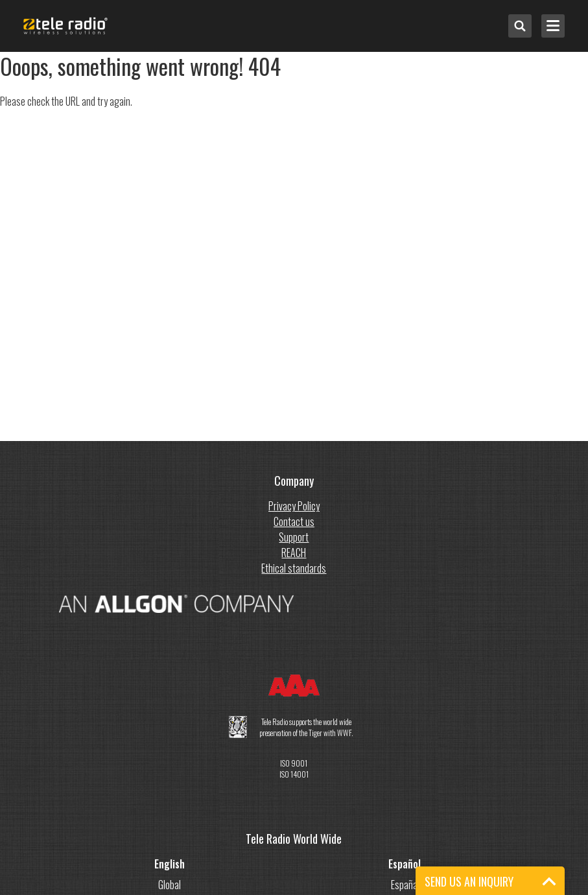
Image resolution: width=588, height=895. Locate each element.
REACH (294, 553)
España (404, 885)
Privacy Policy (294, 506)
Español (405, 864)
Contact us (294, 521)
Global (170, 885)
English (170, 864)
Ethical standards (294, 568)
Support (294, 537)
